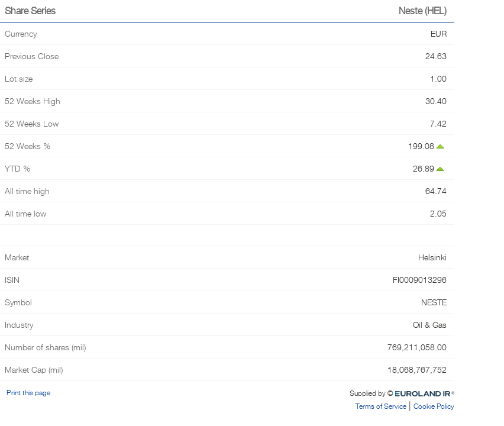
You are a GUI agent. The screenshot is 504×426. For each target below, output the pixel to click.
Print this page (27, 393)
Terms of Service (381, 406)
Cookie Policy (434, 406)
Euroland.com (433, 393)
